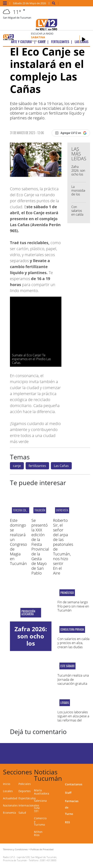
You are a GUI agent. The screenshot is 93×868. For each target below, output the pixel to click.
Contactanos (74, 784)
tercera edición (22, 510)
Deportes (25, 791)
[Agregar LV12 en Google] (71, 133)
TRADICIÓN (40, 510)
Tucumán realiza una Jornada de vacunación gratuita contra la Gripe (73, 681)
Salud (22, 813)
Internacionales (29, 805)
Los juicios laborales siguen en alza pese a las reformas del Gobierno (73, 718)
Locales (8, 791)
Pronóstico (67, 593)
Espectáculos (27, 798)
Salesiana (40, 801)
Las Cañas (61, 466)
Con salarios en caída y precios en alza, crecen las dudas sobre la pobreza (73, 645)
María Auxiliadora (42, 792)
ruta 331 (37, 809)
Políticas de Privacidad (42, 849)
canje (17, 466)
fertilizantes (37, 466)
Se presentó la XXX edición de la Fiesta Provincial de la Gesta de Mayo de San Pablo (40, 547)
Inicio (7, 784)
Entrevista (62, 510)
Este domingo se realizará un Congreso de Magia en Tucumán (18, 542)
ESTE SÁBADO (67, 666)
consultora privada (72, 629)
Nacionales (10, 805)
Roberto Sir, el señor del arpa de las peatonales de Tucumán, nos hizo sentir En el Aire (63, 547)
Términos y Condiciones (15, 849)
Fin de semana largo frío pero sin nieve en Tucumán (73, 606)
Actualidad (10, 798)
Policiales (25, 784)
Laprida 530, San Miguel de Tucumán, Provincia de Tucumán (30, 859)
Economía (9, 813)
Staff (68, 793)
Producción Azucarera (28, 613)
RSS (67, 822)
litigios (65, 703)
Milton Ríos (38, 833)
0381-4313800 (48, 860)
